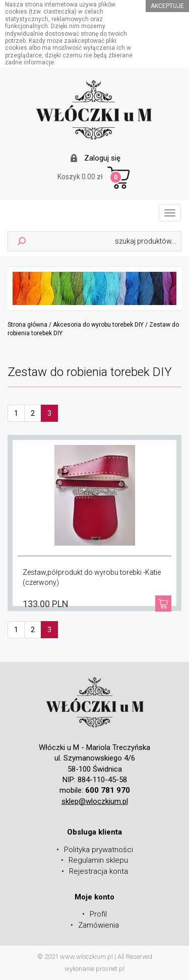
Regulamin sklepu (98, 860)
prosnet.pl (110, 969)
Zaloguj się (102, 158)
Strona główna (27, 325)
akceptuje (167, 6)
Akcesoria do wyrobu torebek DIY (98, 325)
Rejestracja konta (99, 871)
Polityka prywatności (99, 850)
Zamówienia (99, 925)
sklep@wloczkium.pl (95, 801)
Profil (98, 914)
